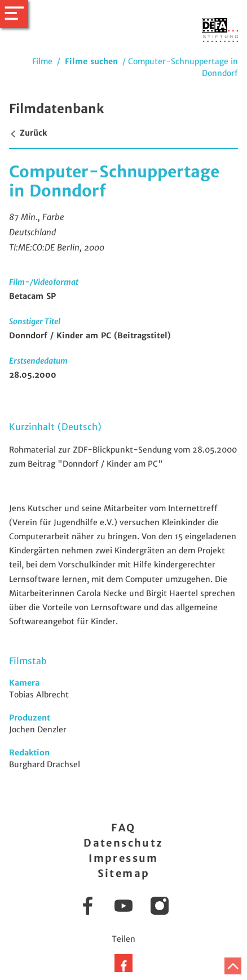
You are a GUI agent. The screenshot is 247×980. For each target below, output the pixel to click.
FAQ (123, 828)
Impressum (123, 858)
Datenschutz (123, 843)
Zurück (28, 133)
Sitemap (124, 873)
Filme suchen (91, 61)
